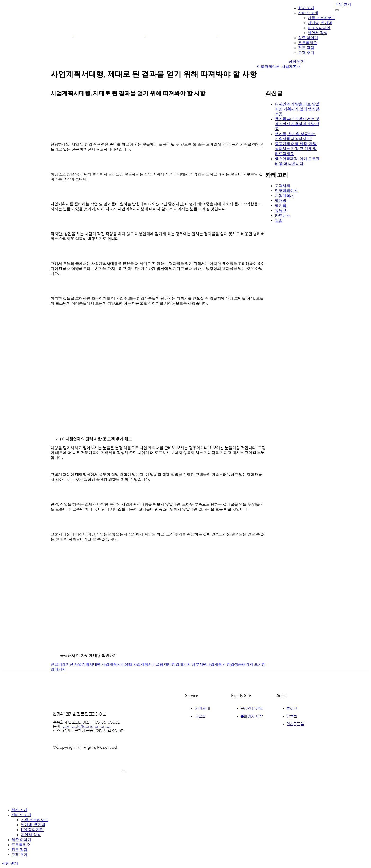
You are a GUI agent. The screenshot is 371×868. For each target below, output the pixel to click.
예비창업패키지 (177, 664)
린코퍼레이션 (268, 66)
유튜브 (281, 211)
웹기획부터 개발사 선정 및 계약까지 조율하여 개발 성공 (297, 124)
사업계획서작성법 (117, 664)
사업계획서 (291, 66)
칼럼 (279, 220)
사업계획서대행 (88, 664)
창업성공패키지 (240, 664)
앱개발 (281, 201)
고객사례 (283, 186)
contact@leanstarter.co (87, 726)
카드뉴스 (283, 216)
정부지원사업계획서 (209, 664)
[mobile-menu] (337, 10)
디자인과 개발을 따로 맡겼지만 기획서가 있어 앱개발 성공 (297, 109)
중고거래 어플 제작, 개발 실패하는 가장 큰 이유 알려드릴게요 (296, 149)
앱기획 (281, 206)
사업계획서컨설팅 (148, 664)
